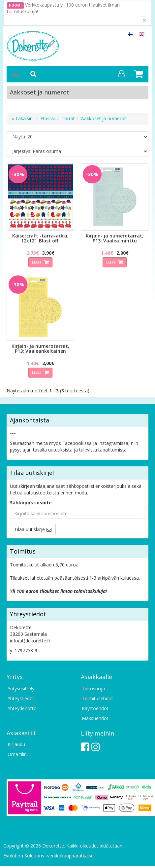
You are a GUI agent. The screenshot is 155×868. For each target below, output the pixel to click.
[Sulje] (144, 20)
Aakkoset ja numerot (104, 118)
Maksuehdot (95, 718)
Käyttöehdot (95, 708)
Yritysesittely (21, 688)
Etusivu (48, 118)
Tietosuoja (93, 688)
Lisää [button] (37, 262)
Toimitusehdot (97, 698)
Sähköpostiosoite (31, 503)
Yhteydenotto (22, 708)
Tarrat (68, 118)
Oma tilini (18, 754)
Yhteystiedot (21, 698)
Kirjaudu (16, 744)
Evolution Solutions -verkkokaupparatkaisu (48, 856)
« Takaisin (22, 118)
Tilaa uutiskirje (30, 529)
